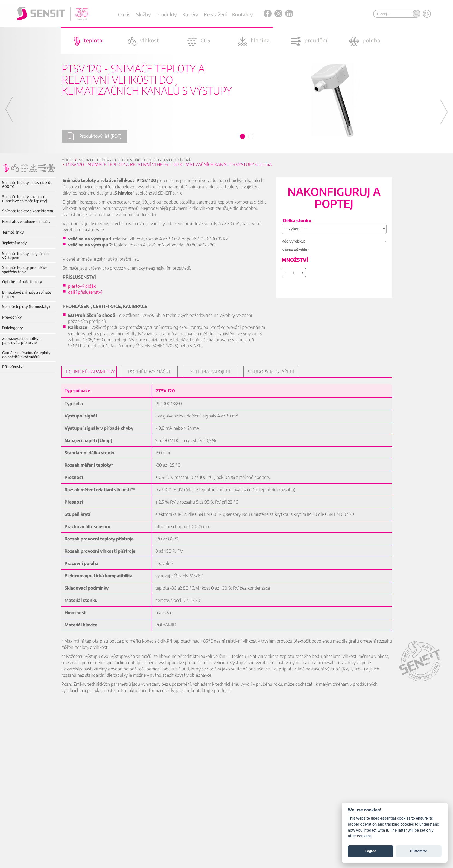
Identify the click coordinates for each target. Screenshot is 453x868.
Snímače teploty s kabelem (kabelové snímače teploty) (25, 199)
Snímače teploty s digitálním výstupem (25, 256)
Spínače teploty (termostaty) (26, 306)
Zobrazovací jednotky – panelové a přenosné (22, 341)
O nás (124, 14)
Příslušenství (13, 367)
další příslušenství (85, 292)
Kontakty (242, 14)
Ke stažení (215, 14)
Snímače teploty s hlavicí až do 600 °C (27, 185)
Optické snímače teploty (22, 282)
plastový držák (83, 286)
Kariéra (190, 14)
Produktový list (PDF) (94, 136)
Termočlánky (13, 232)
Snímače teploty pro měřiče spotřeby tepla (25, 270)
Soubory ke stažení (271, 372)
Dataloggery (13, 328)
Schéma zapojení (211, 372)
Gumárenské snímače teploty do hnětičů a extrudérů (26, 355)
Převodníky (12, 317)
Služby (144, 14)
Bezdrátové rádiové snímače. (26, 221)
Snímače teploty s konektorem (28, 211)
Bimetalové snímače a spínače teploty (27, 294)
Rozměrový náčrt (150, 372)
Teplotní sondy (14, 243)
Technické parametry (89, 372)
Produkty (167, 14)
